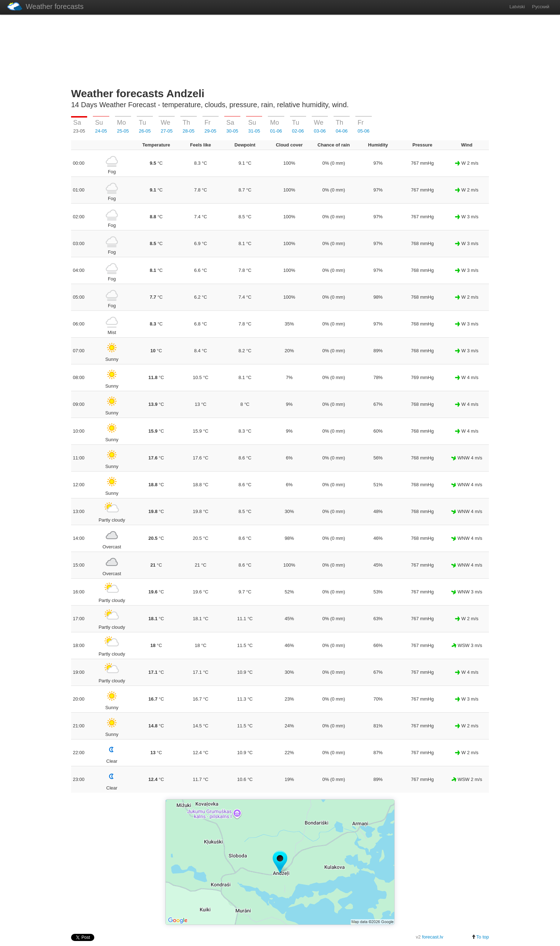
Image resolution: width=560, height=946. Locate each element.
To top (480, 937)
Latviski (517, 7)
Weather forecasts (45, 6)
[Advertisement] (280, 50)
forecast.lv (433, 937)
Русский (541, 7)
